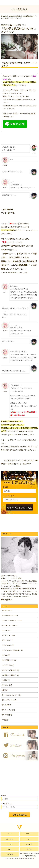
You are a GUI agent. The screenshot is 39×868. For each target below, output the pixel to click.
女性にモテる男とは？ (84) (10, 670)
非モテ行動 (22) (7, 715)
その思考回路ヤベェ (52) (10, 615)
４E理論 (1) (5, 720)
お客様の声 (29, 844)
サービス (10, 844)
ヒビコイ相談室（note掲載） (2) (12, 650)
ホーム (10, 834)
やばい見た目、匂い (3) (9, 625)
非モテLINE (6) (6, 705)
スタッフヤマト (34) (8, 635)
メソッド (29, 839)
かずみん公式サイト (7, 2)
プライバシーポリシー (11, 858)
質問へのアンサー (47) (9, 700)
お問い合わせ (10, 854)
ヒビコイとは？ (10, 839)
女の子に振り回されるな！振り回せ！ (16, 464)
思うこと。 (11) (7, 685)
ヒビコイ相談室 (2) (8, 645)
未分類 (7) (5, 690)
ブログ (10, 849)
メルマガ (29, 849)
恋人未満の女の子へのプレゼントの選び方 (21, 460)
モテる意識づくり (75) (9, 660)
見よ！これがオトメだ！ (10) (11, 695)
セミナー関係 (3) (7, 640)
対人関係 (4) (6, 680)
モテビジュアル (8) (8, 665)
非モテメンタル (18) (8, 710)
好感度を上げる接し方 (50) (10, 675)
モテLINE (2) (6, 655)
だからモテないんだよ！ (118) (11, 620)
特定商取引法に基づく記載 (26, 858)
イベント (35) (6, 630)
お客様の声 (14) (7, 610)
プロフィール (29, 834)
